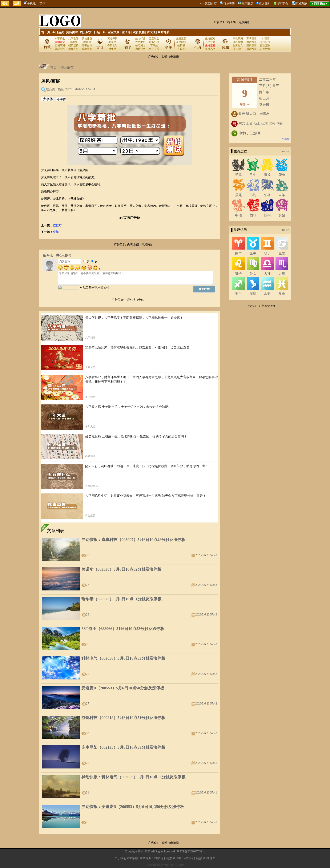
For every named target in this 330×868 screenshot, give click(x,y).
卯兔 (282, 175)
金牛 (253, 253)
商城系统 (301, 4)
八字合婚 (73, 39)
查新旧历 (247, 4)
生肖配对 (210, 39)
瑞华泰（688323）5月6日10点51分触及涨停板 (121, 599)
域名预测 (238, 42)
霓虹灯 (57, 225)
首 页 (46, 32)
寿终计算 (265, 49)
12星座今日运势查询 (196, 858)
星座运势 (181, 39)
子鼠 (238, 175)
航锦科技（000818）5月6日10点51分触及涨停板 (123, 718)
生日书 (181, 45)
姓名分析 (154, 42)
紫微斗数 (60, 49)
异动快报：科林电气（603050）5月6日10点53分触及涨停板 (133, 777)
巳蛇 (253, 195)
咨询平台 (282, 4)
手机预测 (238, 39)
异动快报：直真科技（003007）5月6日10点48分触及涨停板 (133, 540)
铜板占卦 (73, 49)
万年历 (112, 49)
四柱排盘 (87, 39)
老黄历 (112, 42)
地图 (213, 858)
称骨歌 (87, 42)
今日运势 (58, 32)
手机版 (30, 3)
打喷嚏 (238, 49)
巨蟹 (282, 253)
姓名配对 (140, 42)
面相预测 (60, 45)
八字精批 (60, 39)
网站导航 (164, 32)
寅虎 (267, 175)
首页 (53, 67)
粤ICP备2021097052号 (191, 851)
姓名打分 (140, 39)
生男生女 (238, 45)
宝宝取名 (114, 32)
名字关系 (154, 49)
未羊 (282, 195)
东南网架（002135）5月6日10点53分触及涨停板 (123, 747)
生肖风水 (210, 49)
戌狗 (267, 215)
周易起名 (140, 49)
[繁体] (43, 3)
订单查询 (229, 4)
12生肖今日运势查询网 (167, 858)
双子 (267, 253)
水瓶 (267, 294)
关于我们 (120, 858)
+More (285, 139)
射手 (238, 294)
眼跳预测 (251, 45)
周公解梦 (86, 32)
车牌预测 (251, 39)
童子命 (126, 32)
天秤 (267, 273)
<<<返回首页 (208, 4)
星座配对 (181, 42)
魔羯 (253, 294)
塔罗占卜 (87, 45)
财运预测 (251, 49)
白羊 (238, 253)
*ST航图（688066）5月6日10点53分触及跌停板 (123, 629)
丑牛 (253, 175)
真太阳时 (265, 4)
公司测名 (140, 45)
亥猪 (282, 215)
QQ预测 (265, 39)
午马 (267, 195)
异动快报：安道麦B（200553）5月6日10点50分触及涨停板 (133, 807)
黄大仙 (151, 32)
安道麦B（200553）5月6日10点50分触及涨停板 (123, 688)
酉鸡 (253, 215)
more (285, 151)
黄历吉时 (72, 32)
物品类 (51, 89)
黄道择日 (112, 39)
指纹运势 (73, 45)
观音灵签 (139, 32)
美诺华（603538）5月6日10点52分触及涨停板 (121, 569)
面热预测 (265, 45)
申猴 (238, 215)
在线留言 (133, 858)
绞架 (56, 232)
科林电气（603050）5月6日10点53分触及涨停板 (123, 658)
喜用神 (73, 42)
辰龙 (238, 195)
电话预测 (251, 42)
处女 (253, 273)
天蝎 (282, 273)
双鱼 (282, 294)
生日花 (181, 49)
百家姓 (154, 45)
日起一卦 (100, 32)
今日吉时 (112, 45)
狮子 (238, 273)
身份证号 (265, 42)
